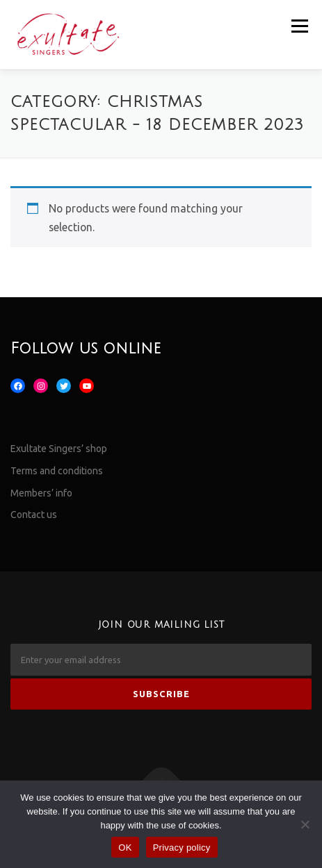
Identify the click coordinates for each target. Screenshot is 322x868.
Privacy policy (182, 848)
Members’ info (41, 493)
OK (125, 848)
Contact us (34, 515)
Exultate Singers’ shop (59, 449)
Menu (299, 26)
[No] (305, 824)
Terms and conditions (57, 471)
